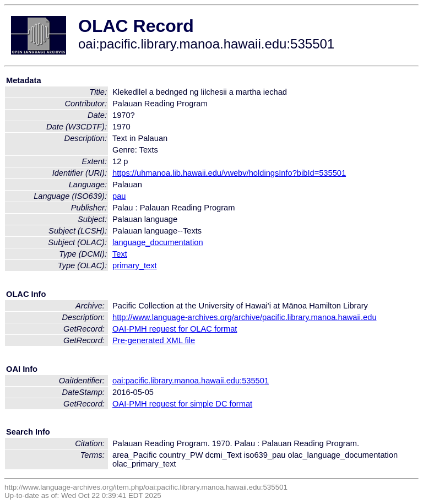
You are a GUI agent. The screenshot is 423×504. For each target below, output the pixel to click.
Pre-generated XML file (154, 340)
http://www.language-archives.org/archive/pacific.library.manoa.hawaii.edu (245, 317)
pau (119, 196)
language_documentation (158, 242)
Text (120, 254)
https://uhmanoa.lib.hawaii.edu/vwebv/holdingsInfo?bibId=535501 (229, 173)
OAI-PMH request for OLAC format (175, 329)
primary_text (135, 265)
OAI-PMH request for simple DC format (182, 404)
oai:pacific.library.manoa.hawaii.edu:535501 (191, 381)
